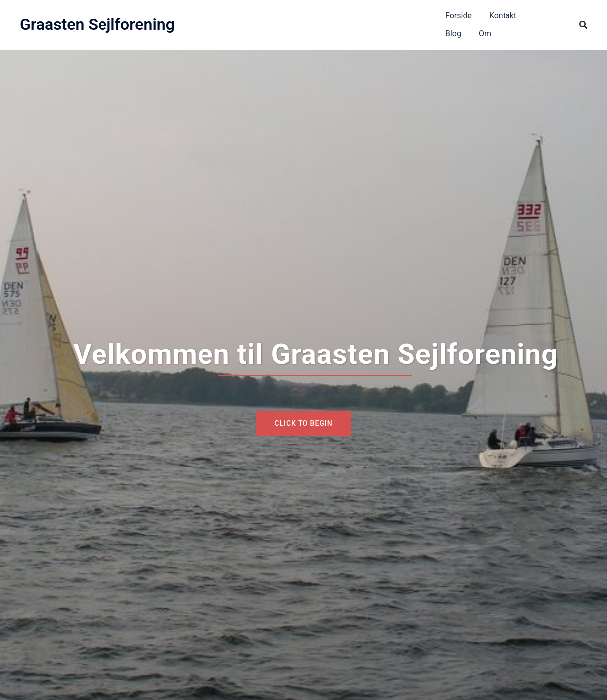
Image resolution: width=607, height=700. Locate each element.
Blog (453, 34)
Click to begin (303, 423)
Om (485, 34)
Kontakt (503, 16)
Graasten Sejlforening (97, 24)
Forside (458, 16)
